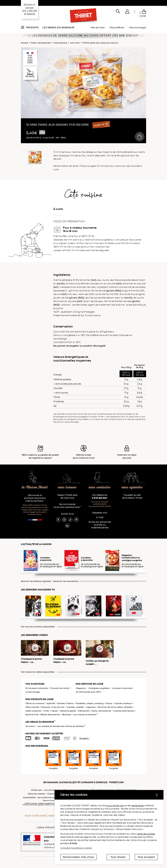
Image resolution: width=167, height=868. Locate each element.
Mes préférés (117, 27)
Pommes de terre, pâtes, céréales (115, 707)
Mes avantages (138, 27)
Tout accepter (146, 857)
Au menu (30, 726)
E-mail (100, 517)
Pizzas (109, 703)
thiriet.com (37, 790)
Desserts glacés (68, 711)
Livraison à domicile (122, 688)
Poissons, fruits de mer (53, 707)
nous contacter (100, 487)
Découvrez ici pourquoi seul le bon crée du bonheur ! (35, 498)
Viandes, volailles (75, 707)
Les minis (75, 43)
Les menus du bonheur (58, 27)
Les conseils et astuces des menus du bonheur (62, 726)
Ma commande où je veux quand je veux (67, 506)
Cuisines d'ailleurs (123, 703)
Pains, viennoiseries (41, 43)
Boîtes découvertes (50, 715)
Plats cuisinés (32, 707)
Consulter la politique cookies (76, 848)
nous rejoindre (132, 487)
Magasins (81, 688)
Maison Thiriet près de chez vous (67, 496)
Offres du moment (35, 703)
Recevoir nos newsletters (66, 581)
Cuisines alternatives (124, 711)
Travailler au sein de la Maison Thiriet (132, 496)
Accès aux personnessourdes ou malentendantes (100, 525)
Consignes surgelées (99, 688)
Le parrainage (33, 692)
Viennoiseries (60, 43)
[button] (127, 12)
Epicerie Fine (32, 715)
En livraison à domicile (37, 688)
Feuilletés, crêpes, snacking (90, 703)
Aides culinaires (33, 711)
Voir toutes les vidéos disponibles (38, 672)
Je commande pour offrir (89, 692)
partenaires (138, 805)
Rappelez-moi (100, 513)
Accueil (24, 43)
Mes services (97, 27)
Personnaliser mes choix (78, 857)
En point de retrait (60, 688)
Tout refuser (118, 857)
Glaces (55, 711)
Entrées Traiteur (66, 703)
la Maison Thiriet (35, 487)
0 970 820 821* (100, 498)
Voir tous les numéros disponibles (38, 627)
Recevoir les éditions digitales (36, 581)
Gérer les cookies (146, 834)
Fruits (46, 711)
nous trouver (67, 487)
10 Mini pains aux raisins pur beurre (100, 43)
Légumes (91, 707)
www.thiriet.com (115, 805)
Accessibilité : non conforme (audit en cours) (45, 797)
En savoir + (84, 738)
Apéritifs (51, 703)
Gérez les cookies (36, 794)
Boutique (67, 715)
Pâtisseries (84, 711)
